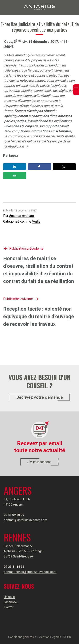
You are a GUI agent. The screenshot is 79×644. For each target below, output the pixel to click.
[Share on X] (64, 167)
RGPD (67, 637)
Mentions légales (50, 637)
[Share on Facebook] (39, 167)
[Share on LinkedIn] (15, 167)
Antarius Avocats (21, 216)
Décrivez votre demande (40, 397)
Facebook (11, 602)
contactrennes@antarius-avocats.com (30, 572)
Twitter (9, 607)
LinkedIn (9, 597)
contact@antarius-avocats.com (25, 520)
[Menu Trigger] (76, 90)
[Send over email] (15, 176)
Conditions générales (22, 637)
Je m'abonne (39, 462)
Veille (36, 221)
